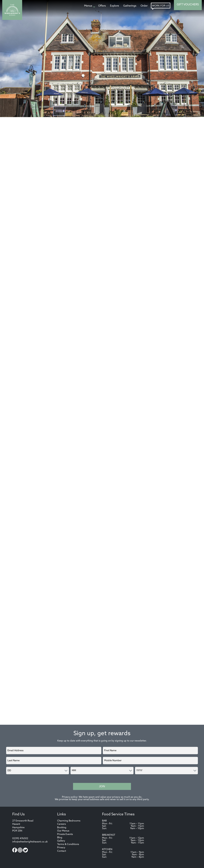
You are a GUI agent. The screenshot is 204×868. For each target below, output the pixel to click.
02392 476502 (20, 839)
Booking (62, 828)
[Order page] (144, 6)
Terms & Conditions (68, 844)
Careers (62, 824)
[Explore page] (114, 6)
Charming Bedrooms (69, 821)
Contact (62, 851)
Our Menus (63, 831)
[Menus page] (89, 6)
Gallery (61, 841)
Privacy (61, 848)
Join (102, 786)
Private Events (65, 834)
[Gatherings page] (130, 6)
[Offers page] (102, 6)
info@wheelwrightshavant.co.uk (30, 842)
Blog (60, 838)
